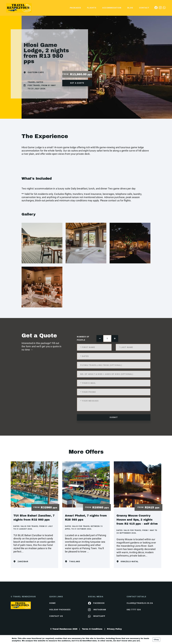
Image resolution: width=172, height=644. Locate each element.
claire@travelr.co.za (140, 603)
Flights (92, 8)
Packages (75, 8)
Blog (130, 8)
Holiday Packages (60, 610)
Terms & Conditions (92, 629)
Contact (144, 8)
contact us (56, 616)
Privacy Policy (114, 629)
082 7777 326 (134, 610)
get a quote (77, 83)
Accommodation (112, 8)
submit (114, 417)
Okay (156, 640)
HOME (52, 603)
